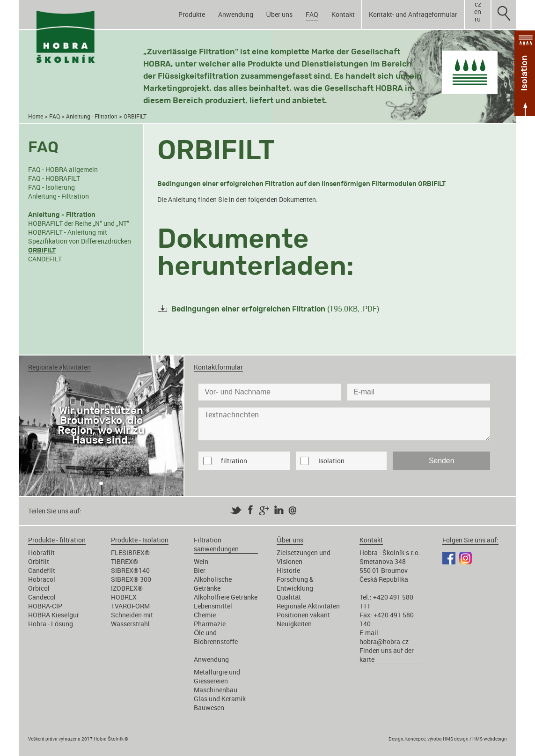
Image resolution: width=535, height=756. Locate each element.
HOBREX (124, 597)
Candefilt (42, 570)
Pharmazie (210, 624)
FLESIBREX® (130, 552)
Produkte (192, 14)
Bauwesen (209, 708)
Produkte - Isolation (140, 540)
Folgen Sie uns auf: (470, 540)
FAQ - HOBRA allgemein (63, 169)
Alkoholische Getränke (213, 584)
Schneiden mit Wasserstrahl (132, 619)
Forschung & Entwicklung (295, 584)
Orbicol (39, 588)
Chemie (205, 615)
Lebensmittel (213, 606)
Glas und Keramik (220, 699)
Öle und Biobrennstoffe (216, 637)
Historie (288, 570)
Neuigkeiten (294, 624)
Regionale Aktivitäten (308, 606)
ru (478, 19)
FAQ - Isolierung (51, 187)
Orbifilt (39, 561)
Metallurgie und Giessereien (217, 676)
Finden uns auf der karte (387, 655)
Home (36, 116)
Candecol (42, 597)
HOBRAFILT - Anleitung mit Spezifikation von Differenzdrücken (80, 237)
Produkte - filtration (57, 540)
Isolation (331, 461)
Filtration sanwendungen (216, 544)
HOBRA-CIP (45, 606)
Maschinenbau (216, 690)
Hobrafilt (41, 552)
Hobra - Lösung (51, 624)
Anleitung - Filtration (92, 116)
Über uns (279, 14)
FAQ (312, 14)
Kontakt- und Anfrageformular (413, 14)
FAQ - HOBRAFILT (54, 178)
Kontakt (343, 14)
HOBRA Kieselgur (54, 615)
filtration (234, 461)
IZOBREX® (127, 588)
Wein (201, 561)
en (478, 12)
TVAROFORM (130, 606)
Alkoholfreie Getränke (226, 597)
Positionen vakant (303, 615)
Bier (200, 570)
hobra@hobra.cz (384, 641)
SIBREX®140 (130, 570)
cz (478, 4)
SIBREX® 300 (131, 579)
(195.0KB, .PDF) (275, 309)
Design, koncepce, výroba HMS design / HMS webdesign (448, 739)
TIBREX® (125, 561)
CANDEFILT (45, 259)
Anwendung (236, 14)
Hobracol (42, 579)
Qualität (289, 597)
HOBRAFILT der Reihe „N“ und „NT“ (79, 223)
